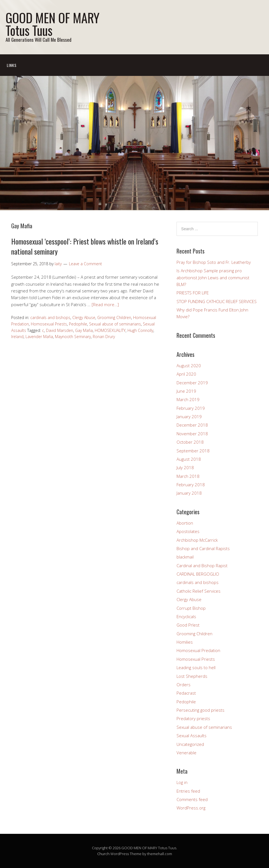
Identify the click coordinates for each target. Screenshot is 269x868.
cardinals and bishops (50, 317)
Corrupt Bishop (191, 608)
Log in (182, 782)
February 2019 (191, 408)
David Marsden (60, 330)
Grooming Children (114, 317)
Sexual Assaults (192, 736)
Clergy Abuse (84, 317)
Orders (184, 685)
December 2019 (192, 383)
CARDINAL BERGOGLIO (198, 574)
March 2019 (188, 399)
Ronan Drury (104, 337)
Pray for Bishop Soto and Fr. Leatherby (214, 262)
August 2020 (189, 366)
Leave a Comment (85, 264)
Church (103, 854)
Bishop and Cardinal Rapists (203, 548)
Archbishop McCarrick (197, 540)
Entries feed (188, 791)
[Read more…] (105, 304)
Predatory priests (193, 718)
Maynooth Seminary (73, 337)
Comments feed (192, 799)
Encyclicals (186, 616)
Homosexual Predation (198, 650)
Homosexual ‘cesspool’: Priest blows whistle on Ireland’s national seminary (85, 246)
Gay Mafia (84, 330)
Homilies (185, 642)
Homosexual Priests (49, 324)
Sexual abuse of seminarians (115, 324)
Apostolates (188, 531)
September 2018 (193, 451)
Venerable (186, 753)
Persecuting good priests (200, 710)
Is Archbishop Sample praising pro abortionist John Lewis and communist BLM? (213, 277)
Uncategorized (190, 744)
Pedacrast (186, 693)
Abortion (185, 523)
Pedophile (78, 324)
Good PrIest (188, 625)
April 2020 (186, 374)
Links (12, 65)
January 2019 (189, 416)
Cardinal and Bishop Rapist (202, 566)
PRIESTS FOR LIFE (193, 293)
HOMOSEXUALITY (110, 330)
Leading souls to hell (196, 667)
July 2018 (185, 467)
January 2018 (189, 493)
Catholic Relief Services (199, 591)
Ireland (17, 337)
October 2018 (190, 442)
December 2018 (192, 425)
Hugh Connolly (140, 330)
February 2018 (191, 485)
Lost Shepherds (192, 676)
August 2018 (189, 459)
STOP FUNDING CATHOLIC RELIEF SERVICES (217, 301)
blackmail (185, 557)
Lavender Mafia (39, 337)
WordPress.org (191, 808)
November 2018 (192, 434)
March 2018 (188, 476)
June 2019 (186, 391)
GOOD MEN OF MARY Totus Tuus (53, 24)
